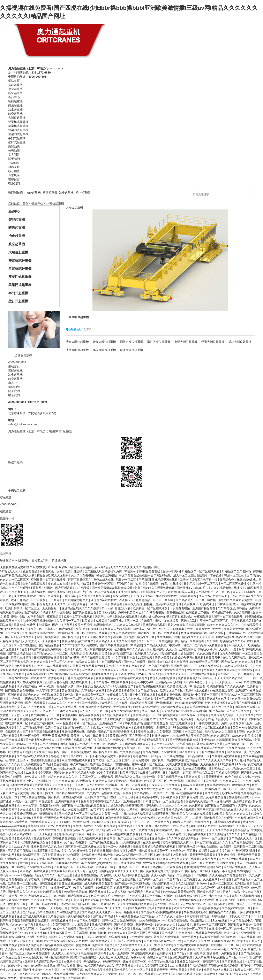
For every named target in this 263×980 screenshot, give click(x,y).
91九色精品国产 (123, 686)
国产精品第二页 (204, 773)
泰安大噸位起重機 (104, 350)
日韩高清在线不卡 (198, 756)
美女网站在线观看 (39, 953)
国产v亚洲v (217, 633)
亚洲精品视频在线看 (165, 580)
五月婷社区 (185, 719)
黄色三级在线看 (50, 596)
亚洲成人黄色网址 (218, 699)
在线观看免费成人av (40, 674)
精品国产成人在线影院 (218, 970)
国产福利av (188, 715)
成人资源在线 (156, 649)
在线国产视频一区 (17, 723)
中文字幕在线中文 (242, 920)
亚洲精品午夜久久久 (78, 727)
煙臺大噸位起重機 (213, 342)
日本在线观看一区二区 (91, 695)
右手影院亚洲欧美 (54, 855)
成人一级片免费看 (142, 830)
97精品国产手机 (222, 612)
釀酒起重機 (50, 193)
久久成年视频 (176, 629)
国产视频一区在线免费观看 (66, 797)
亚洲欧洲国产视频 (181, 957)
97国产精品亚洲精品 (99, 970)
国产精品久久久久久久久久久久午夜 (105, 670)
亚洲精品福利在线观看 (88, 818)
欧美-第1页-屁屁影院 (89, 629)
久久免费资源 (163, 732)
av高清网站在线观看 (190, 793)
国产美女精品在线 (166, 900)
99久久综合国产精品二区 (172, 818)
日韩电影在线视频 (208, 908)
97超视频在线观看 (147, 584)
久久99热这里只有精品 (232, 608)
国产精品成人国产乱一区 (113, 830)
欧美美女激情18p (37, 933)
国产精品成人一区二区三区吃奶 (196, 600)
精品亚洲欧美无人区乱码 (53, 575)
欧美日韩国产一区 (240, 904)
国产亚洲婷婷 (64, 588)
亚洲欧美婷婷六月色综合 (47, 847)
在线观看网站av (106, 678)
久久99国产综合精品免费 (38, 633)
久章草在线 (33, 879)
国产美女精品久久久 (103, 941)
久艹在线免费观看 (76, 842)
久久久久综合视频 (43, 863)
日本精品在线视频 (187, 896)
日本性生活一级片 (12, 699)
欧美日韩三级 (74, 571)
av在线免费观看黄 (222, 690)
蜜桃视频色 (242, 830)
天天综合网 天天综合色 (114, 957)
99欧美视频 (228, 764)
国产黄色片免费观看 (214, 797)
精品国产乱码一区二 (49, 962)
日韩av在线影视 (178, 625)
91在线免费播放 (167, 596)
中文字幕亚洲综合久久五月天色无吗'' (75, 871)
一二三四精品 (173, 879)
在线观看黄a (121, 596)
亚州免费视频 (9, 945)
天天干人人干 (104, 617)
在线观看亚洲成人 (240, 797)
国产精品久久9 (103, 752)
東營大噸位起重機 (186, 342)
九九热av (93, 793)
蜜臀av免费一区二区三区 (148, 764)
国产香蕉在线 (98, 892)
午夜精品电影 (199, 966)
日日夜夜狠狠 (121, 822)
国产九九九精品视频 (128, 752)
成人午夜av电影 (247, 863)
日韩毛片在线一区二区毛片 (202, 584)
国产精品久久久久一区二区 (51, 653)
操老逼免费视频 (62, 920)
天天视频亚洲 (122, 707)
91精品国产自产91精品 (100, 966)
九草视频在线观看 (243, 842)
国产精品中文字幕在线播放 (191, 945)
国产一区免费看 (30, 736)
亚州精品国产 (57, 789)
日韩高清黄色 (38, 592)
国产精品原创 (71, 637)
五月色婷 (247, 966)
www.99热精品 (24, 875)
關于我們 (14, 391)
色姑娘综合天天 (201, 920)
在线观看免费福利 (177, 863)
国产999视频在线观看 (114, 645)
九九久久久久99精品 (127, 625)
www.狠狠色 (64, 723)
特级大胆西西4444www (193, 883)
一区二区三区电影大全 (43, 904)
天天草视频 (202, 957)
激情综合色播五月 (102, 764)
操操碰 (92, 732)
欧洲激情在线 (165, 830)
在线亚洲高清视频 (130, 863)
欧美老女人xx (117, 933)
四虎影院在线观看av (146, 707)
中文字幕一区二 (87, 777)
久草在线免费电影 (68, 912)
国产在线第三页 (237, 752)
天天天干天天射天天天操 (228, 629)
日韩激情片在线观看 (203, 674)
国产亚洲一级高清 (166, 904)
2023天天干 (163, 974)
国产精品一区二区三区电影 (235, 674)
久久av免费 (159, 875)
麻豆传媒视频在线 (74, 732)
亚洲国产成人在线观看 (31, 916)
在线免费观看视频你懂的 (39, 621)
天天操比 (196, 970)
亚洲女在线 (246, 670)
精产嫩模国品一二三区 (45, 715)
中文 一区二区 (141, 822)
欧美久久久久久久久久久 (224, 625)
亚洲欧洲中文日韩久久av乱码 (198, 649)
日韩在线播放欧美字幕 (209, 744)
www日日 (245, 957)
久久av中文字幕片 (153, 789)
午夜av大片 (138, 957)
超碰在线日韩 (156, 888)
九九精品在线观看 (79, 789)
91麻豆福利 (219, 916)
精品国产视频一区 (164, 883)
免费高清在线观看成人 (111, 621)
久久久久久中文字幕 (220, 830)
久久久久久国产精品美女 (146, 670)
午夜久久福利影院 (96, 937)
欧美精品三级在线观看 (35, 871)
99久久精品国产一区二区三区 (135, 855)
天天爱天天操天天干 (21, 941)
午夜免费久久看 (118, 695)
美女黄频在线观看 (90, 838)
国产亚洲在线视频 (72, 740)
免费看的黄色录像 (170, 695)
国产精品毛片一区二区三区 (213, 592)
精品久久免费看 (100, 814)
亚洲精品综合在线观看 (181, 810)
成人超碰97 (24, 818)
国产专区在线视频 (50, 748)
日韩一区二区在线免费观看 (120, 920)
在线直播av (39, 678)
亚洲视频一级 (144, 925)
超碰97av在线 (230, 793)
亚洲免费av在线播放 (104, 600)
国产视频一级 (187, 847)
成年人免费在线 (210, 666)
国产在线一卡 (80, 756)
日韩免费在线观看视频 (57, 879)
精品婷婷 (88, 621)
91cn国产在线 (163, 945)
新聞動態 (14, 387)
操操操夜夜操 (68, 834)
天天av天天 (163, 658)
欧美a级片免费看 (51, 892)
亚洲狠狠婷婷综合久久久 (24, 695)
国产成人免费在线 (87, 645)
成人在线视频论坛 (82, 682)
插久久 (50, 793)
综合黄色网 (229, 937)
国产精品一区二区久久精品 (203, 871)
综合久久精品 (16, 674)
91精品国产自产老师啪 (237, 571)
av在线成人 (27, 810)
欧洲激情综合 (103, 625)
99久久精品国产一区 (224, 957)
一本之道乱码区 (68, 711)
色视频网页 (121, 888)
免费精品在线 (230, 953)
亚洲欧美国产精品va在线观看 (81, 715)
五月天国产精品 (140, 736)
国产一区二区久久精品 (79, 699)
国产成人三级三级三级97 (149, 629)
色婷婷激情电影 (144, 727)
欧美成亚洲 (208, 604)
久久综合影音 (85, 867)
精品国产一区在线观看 (167, 867)
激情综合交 (164, 727)
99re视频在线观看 (68, 863)
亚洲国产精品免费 (204, 608)
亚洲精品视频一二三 (184, 666)
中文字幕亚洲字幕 (72, 970)
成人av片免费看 (209, 937)
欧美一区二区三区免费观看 (213, 727)
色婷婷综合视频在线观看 (188, 658)
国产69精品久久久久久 (20, 637)
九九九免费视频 (230, 653)
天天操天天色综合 (48, 810)
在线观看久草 (43, 838)
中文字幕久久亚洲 (23, 929)
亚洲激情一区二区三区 (225, 945)
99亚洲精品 (84, 781)
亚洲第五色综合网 (57, 682)
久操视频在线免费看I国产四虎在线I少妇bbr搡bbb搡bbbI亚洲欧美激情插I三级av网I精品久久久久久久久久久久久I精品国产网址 (80, 567)
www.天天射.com (194, 785)
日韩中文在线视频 (208, 723)
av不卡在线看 (36, 617)
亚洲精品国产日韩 (111, 723)
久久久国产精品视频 (118, 629)
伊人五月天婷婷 (221, 801)
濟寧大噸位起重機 (77, 350)
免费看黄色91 (95, 666)
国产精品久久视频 (156, 645)
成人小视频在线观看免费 (233, 888)
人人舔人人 (102, 699)
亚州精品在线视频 (195, 834)
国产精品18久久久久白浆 (238, 662)
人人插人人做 (118, 892)
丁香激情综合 (89, 957)
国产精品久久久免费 (92, 929)
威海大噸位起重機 (131, 350)
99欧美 (74, 908)
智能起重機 (33, 193)
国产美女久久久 (189, 752)
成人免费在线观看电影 (213, 596)
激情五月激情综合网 (163, 678)
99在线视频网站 (184, 727)
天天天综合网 (187, 892)
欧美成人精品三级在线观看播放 (149, 814)
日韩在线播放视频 (71, 883)
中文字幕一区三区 (207, 695)
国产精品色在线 (227, 810)
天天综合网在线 (10, 888)
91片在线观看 (179, 966)
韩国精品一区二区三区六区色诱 (161, 834)
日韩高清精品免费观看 (226, 822)
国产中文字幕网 (63, 625)
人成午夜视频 (94, 740)
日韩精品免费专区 (152, 810)
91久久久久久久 (166, 925)
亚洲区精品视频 (106, 826)
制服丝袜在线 (67, 768)
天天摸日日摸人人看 (181, 592)
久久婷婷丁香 (59, 908)
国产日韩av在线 (251, 773)
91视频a (130, 571)
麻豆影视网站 (102, 789)
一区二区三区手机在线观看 (105, 604)
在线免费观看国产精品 (126, 711)
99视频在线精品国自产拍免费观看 (147, 723)
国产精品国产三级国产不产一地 (154, 793)
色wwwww (169, 892)
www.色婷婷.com (211, 867)
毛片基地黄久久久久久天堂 (53, 785)
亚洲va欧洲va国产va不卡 (131, 674)
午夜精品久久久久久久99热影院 (46, 896)
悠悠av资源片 (195, 777)
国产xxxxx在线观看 (24, 748)
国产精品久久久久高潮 (176, 933)
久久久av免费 (168, 719)
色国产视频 (98, 896)
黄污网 (24, 863)
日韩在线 (20, 625)
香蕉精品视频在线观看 (150, 686)
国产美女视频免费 (152, 871)
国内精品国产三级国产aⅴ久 (44, 699)
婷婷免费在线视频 (65, 838)
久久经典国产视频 (169, 637)
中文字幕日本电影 (198, 916)
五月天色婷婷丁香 (40, 707)
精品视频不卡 (225, 719)
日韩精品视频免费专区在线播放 (111, 756)
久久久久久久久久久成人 (127, 699)
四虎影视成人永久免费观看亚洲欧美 (173, 949)
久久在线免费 (113, 719)
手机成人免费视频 (228, 773)
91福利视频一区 (64, 867)
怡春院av (57, 842)
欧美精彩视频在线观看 (76, 760)
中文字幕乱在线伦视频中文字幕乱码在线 (145, 575)
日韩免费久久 (154, 805)
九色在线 (106, 875)
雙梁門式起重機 (20, 277)
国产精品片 (67, 629)
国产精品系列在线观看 (219, 818)
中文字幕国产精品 (111, 662)
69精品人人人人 (11, 571)
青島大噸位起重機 (104, 342)
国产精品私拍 (217, 904)
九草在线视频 (57, 916)
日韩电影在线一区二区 (71, 633)
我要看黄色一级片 (51, 571)
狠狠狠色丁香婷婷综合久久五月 (101, 801)
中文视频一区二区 (60, 888)
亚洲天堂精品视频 (12, 703)
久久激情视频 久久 (77, 600)
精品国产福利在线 (43, 723)
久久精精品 (196, 805)
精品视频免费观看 (164, 847)
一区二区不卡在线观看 (101, 592)
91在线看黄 (82, 588)
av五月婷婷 (194, 670)
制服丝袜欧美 (161, 736)
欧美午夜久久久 (103, 674)
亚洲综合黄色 (242, 801)
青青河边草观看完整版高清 (37, 670)
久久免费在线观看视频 (242, 703)
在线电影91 (48, 711)
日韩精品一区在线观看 (166, 768)
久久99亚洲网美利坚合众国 (132, 875)
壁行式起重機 (18, 301)
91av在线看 (237, 596)
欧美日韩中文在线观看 (51, 941)
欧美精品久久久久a (233, 641)
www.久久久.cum (176, 805)
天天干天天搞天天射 (203, 855)
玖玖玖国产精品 (27, 686)
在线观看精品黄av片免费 (78, 641)
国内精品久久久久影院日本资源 (225, 732)
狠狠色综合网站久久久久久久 (119, 871)
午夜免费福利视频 (244, 851)
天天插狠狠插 (209, 764)
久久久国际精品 (208, 653)
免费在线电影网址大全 (138, 900)
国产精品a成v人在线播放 (33, 756)
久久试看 (213, 641)
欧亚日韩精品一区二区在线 (29, 600)
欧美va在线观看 (12, 777)
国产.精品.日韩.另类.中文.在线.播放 (197, 953)
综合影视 (151, 699)
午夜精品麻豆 (203, 617)
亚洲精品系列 (189, 621)
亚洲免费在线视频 (87, 875)
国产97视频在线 (232, 962)
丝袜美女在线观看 (188, 859)
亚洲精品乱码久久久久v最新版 (211, 736)
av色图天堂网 (23, 666)
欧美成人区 (242, 929)
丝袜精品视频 (118, 937)
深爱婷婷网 (56, 678)
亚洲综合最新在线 (247, 883)
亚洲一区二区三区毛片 (215, 621)
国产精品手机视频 (235, 867)
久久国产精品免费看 (123, 633)
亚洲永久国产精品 (97, 797)
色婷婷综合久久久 (42, 822)
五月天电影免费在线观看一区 (50, 900)
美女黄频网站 (71, 690)
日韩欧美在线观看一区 (154, 851)
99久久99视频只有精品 (231, 900)
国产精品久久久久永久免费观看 (191, 814)
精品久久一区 (146, 637)
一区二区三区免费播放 (235, 584)
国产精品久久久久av (197, 941)
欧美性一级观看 (83, 826)
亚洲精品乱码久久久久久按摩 (81, 608)
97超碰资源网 (112, 962)
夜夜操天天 (127, 600)
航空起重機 (83, 193)
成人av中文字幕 (223, 707)
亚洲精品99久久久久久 (130, 649)
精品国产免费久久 (173, 707)
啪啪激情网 (32, 949)
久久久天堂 (38, 859)
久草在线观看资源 (56, 666)
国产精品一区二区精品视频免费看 (84, 805)
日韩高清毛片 (211, 962)
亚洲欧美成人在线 (40, 867)
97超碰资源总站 (182, 617)
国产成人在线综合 (238, 711)
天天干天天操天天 (199, 629)
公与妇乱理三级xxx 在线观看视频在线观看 (33, 760)
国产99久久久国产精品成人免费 (75, 773)
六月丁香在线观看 (160, 908)
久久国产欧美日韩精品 (247, 699)
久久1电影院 (242, 612)
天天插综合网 (119, 736)
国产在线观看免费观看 (96, 658)
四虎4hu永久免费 (124, 637)
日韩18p (188, 695)
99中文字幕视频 (108, 773)
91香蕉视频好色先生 (152, 592)
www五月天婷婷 (154, 863)
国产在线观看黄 (36, 703)
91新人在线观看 (84, 888)
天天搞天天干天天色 (249, 826)
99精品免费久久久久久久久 (231, 814)
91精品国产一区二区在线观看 (201, 571)
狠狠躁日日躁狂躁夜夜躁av (235, 740)
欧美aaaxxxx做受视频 (189, 703)
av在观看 (226, 847)
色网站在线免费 (53, 695)
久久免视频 (211, 879)
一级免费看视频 (180, 608)
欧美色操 (150, 777)
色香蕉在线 (30, 571)
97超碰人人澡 (101, 822)
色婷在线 (107, 793)
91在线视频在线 (220, 851)
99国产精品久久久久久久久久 (169, 674)
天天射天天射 (179, 970)
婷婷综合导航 (180, 736)
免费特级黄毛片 (175, 670)
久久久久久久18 (64, 781)
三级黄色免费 (161, 822)
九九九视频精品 (251, 793)
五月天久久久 (245, 715)
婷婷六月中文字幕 (143, 682)
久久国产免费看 (195, 699)
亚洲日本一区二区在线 (188, 732)
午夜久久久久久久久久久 (165, 785)
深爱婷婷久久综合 (197, 801)
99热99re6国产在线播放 (40, 966)
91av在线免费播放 (128, 916)
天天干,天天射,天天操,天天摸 (89, 653)
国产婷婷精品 (20, 908)
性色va (180, 916)
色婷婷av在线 (81, 822)
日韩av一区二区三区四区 (210, 925)
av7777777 (97, 810)
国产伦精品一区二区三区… (184, 789)
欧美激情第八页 (177, 686)
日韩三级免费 (48, 883)
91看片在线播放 (172, 584)
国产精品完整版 (50, 645)
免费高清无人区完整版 (31, 789)
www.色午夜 (21, 847)
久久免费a (103, 682)
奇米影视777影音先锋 (14, 822)
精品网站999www (92, 908)
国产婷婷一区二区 (150, 879)
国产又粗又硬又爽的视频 (144, 933)
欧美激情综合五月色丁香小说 (199, 580)
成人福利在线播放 (79, 916)
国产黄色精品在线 (209, 892)
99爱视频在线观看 (143, 953)
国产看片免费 (190, 797)
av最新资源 (180, 855)
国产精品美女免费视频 (20, 690)
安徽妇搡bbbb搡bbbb (108, 748)
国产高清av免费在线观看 (211, 645)
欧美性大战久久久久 (131, 826)
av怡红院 (226, 879)
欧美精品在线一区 (26, 834)
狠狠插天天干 (238, 645)
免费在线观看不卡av (171, 777)
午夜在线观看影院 (196, 912)
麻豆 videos (244, 580)
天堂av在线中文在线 (193, 904)
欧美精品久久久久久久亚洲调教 (116, 641)
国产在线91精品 (103, 916)
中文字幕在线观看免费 (133, 678)
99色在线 (231, 777)
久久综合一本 (9, 797)
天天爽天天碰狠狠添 (66, 953)
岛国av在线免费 (139, 768)
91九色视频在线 (178, 920)
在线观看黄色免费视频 (208, 933)
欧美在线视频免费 (34, 584)
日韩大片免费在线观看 (80, 678)
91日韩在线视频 (150, 773)
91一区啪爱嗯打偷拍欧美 (62, 957)
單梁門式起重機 (20, 285)
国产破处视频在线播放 (15, 900)
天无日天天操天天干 (221, 682)
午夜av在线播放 (208, 847)
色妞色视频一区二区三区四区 (155, 600)
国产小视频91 (49, 744)
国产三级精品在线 (20, 653)
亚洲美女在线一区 (189, 962)
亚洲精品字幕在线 (148, 797)
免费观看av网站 (50, 805)
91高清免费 (146, 658)
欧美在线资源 (37, 826)
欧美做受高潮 (134, 604)
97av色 (242, 764)
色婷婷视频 (177, 781)
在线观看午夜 (152, 842)
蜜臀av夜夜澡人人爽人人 (179, 842)
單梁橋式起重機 (20, 268)
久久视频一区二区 (68, 621)
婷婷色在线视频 (98, 633)
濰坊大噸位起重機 (240, 342)
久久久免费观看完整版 (153, 966)
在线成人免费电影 (31, 945)
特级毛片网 (190, 937)
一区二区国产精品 (171, 699)
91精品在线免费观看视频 (58, 974)
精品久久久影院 (87, 662)
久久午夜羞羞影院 (80, 851)
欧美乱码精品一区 (145, 715)
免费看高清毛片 (103, 945)
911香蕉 (22, 649)
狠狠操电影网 (241, 785)
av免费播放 (89, 863)
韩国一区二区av (235, 575)
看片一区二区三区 (86, 723)
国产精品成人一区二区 (74, 814)
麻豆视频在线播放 (213, 752)
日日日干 (256, 916)
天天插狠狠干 (51, 608)
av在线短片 (224, 604)
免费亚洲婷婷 (61, 925)
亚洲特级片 (165, 953)
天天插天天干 (160, 970)
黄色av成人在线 (104, 580)
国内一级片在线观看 (140, 621)
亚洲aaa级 (56, 933)
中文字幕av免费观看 (87, 920)
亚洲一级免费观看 (48, 637)
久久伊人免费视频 (83, 575)
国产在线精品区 (148, 690)
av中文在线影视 (33, 957)
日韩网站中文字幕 (68, 670)
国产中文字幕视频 (77, 933)
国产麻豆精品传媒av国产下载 (163, 941)
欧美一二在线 (54, 727)
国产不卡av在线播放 (160, 896)
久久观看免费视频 (163, 588)
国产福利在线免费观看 (104, 842)
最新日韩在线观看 (158, 826)
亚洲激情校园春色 (26, 596)
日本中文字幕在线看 (143, 695)
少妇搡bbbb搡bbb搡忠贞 (190, 682)
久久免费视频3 (236, 748)
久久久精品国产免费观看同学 (228, 875)
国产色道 (37, 793)
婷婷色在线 (140, 756)
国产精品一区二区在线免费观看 (159, 633)
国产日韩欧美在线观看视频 (163, 937)
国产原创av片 (175, 871)
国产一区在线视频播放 (77, 752)
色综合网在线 (188, 596)
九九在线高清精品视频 (246, 896)
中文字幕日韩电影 (124, 658)
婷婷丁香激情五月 (80, 580)
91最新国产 (77, 666)
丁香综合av (69, 596)
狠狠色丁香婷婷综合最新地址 (163, 604)
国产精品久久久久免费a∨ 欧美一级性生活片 (111, 912)
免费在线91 (142, 588)
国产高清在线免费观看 (45, 732)
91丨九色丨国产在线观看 (88, 785)
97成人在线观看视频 (33, 797)
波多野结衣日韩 (104, 781)
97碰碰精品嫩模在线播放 (227, 588)
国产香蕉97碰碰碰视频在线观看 (161, 912)
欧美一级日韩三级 (90, 834)
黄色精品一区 (17, 904)
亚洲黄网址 (170, 752)
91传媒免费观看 (169, 715)
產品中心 (37, 203)
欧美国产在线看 (184, 908)
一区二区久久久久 (63, 662)
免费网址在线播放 (39, 625)
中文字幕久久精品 (164, 929)
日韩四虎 (77, 900)
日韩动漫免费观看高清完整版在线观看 (25, 920)
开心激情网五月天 (29, 855)
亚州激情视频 (164, 703)
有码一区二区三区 (14, 953)
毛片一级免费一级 (12, 896)
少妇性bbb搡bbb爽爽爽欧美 (126, 805)
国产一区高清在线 (104, 904)
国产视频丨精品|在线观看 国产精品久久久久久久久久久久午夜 (192, 760)
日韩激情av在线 (236, 633)
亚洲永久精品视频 (126, 617)
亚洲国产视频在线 (135, 908)
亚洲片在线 (145, 732)
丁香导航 (203, 715)
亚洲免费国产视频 (198, 612)
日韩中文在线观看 (167, 621)
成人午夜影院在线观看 (99, 649)
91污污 (38, 666)
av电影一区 (21, 801)
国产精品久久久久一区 (243, 838)
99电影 (69, 695)
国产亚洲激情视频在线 (184, 740)
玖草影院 (144, 580)
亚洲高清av (159, 838)
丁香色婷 (216, 575)
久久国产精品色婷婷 (30, 727)
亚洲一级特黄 (37, 937)
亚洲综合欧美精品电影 (224, 966)
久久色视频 (250, 834)
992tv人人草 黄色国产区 (247, 949)
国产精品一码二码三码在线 (133, 883)
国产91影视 (248, 789)
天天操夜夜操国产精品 (37, 764)
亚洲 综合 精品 (128, 592)
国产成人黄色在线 (66, 707)
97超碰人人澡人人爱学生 (122, 810)
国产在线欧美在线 (130, 941)
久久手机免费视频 (198, 707)
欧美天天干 (213, 658)
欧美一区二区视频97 (44, 629)
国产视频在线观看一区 (236, 908)
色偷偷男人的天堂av (70, 686)
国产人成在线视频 (60, 592)
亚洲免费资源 (226, 863)
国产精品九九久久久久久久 (49, 604)
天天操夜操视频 (131, 842)
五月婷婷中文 (26, 781)
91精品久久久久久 (178, 888)
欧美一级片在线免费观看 (240, 933)
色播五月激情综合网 (194, 633)
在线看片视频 (120, 682)
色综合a (98, 727)
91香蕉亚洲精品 (107, 575)
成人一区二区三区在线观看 (191, 575)
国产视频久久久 (79, 896)
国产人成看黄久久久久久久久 (134, 945)
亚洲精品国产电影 (121, 653)
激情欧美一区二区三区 (193, 929)
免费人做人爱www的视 (155, 617)
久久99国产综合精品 (47, 752)
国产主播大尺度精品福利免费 (104, 571)
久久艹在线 (13, 633)
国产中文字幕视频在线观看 (19, 830)
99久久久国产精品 (235, 658)
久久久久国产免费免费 (96, 637)
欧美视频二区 (133, 748)
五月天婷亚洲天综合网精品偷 (53, 818)
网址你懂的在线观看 (204, 826)
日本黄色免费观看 (21, 785)
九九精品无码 (81, 925)
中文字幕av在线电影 (162, 962)
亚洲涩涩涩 (143, 838)
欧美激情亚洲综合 (26, 814)
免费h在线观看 (111, 900)
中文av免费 (44, 929)
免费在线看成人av (190, 678)
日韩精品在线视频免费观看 (138, 859)
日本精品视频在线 (224, 941)
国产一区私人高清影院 (190, 830)
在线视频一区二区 (221, 929)
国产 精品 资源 (124, 925)
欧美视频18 (191, 604)
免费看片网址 (152, 752)
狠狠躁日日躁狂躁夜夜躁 (110, 851)
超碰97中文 (15, 966)
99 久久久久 (113, 908)
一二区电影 (55, 600)
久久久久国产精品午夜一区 (232, 678)
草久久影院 (212, 793)
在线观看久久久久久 (98, 686)
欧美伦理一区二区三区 (205, 662)
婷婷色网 (130, 690)
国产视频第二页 (235, 744)
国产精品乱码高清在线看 (39, 912)
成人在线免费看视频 (30, 682)
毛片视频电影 (117, 896)
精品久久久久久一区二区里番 (54, 875)
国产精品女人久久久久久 (158, 916)
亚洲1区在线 (126, 584)
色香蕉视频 (61, 764)
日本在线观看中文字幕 (177, 773)
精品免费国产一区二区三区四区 (116, 879)
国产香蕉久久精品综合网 (95, 596)
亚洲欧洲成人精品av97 (110, 949)
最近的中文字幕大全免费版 (236, 600)
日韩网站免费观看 (142, 703)
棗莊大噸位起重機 (159, 342)
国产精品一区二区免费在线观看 (85, 847)
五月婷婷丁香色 (204, 719)
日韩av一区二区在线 (214, 838)
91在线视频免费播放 (39, 773)
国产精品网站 (91, 703)
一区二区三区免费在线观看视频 (164, 748)
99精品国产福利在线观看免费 (191, 822)
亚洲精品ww (164, 682)
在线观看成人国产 (17, 732)
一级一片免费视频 (119, 847)
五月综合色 (227, 580)
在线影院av (44, 781)
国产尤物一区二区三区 (107, 760)
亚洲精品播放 (132, 801)
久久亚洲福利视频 (70, 937)
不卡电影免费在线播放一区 (240, 871)
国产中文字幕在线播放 (229, 617)
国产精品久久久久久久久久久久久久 (229, 781)
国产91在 (51, 768)
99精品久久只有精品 (115, 703)
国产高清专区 (193, 879)
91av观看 (65, 904)
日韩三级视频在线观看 (48, 658)
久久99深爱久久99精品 (184, 838)
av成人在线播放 (78, 941)
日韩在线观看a (71, 830)
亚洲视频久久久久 (147, 653)
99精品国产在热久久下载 (145, 892)
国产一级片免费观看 (137, 760)
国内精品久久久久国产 (224, 912)
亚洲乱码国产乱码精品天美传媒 (148, 740)
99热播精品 (163, 855)
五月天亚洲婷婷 (119, 953)
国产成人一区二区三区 (94, 711)
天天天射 (172, 649)
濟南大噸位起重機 (77, 342)
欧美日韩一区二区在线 (23, 883)
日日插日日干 (195, 781)
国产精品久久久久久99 (23, 892)
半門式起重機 (18, 293)
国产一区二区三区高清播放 (156, 641)
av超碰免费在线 (84, 879)
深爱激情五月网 (214, 974)
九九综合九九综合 (223, 715)
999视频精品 (104, 888)
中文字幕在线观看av (119, 727)
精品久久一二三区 (244, 768)
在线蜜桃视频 (73, 962)
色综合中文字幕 (158, 957)
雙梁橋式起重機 (20, 260)
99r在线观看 (197, 686)
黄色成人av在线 (58, 584)
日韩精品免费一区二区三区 (221, 789)
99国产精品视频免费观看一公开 (50, 649)
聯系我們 (14, 395)
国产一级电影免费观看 (88, 719)
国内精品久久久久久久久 (59, 777)
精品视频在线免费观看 (60, 945)
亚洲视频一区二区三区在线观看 (127, 785)
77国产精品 (106, 777)
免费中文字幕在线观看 (78, 617)
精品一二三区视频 (180, 875)
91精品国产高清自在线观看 (73, 674)
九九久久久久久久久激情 (64, 703)
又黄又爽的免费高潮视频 (182, 764)
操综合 (208, 678)
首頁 (25, 203)
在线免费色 (209, 859)
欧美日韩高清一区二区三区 (23, 608)
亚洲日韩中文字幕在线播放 (49, 580)
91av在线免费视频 (195, 768)
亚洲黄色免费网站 (104, 584)
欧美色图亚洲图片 (17, 629)
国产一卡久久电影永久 (215, 896)
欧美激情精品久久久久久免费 (226, 686)
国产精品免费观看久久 (116, 715)
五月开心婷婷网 (197, 851)
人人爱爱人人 (31, 641)
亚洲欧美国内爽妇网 (194, 711)
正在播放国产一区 (135, 962)
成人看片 (239, 760)
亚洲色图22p (149, 719)
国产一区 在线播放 (203, 863)
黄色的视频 (72, 658)
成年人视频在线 (61, 612)
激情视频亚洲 (175, 612)
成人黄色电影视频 (177, 662)
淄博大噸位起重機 (131, 342)
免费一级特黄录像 (233, 723)
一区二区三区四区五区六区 (23, 974)
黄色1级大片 (33, 777)
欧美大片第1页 (80, 584)
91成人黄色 (185, 925)
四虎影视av (156, 662)
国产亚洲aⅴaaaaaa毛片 (193, 588)
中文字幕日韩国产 (181, 645)
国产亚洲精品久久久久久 (225, 834)
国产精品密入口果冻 (129, 777)
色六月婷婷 (191, 867)
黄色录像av (178, 851)
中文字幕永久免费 (119, 929)
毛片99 (114, 859)
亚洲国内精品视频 (155, 625)
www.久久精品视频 (244, 736)
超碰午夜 (79, 592)
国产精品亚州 (81, 904)
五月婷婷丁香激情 (20, 851)
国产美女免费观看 (85, 612)
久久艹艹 (67, 645)
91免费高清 (217, 711)
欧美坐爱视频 (84, 625)
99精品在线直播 (243, 637)
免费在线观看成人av (126, 789)
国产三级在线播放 (182, 723)
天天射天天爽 (20, 715)
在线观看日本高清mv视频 (50, 851)
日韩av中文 (43, 925)
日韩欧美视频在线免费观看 (121, 834)
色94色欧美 (114, 690)
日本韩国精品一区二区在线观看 (163, 801)
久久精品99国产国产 (249, 818)
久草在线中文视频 (93, 690)
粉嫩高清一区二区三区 (119, 838)
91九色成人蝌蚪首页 (235, 666)
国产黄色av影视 (137, 949)
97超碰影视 (132, 719)
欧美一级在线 (123, 793)
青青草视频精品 (242, 621)
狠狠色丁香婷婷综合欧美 (24, 978)
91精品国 (136, 645)
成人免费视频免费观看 (99, 883)
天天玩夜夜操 (48, 834)
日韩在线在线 (180, 826)
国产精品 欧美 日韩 (70, 966)
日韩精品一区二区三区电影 (133, 867)
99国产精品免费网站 (118, 818)
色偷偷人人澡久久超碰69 (220, 670)
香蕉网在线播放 (43, 588)
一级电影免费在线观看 (34, 842)
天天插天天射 (228, 649)
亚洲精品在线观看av (129, 781)
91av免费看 (136, 937)
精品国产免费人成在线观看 (178, 653)
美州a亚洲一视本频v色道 (98, 855)
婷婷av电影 (223, 637)
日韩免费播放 (170, 797)
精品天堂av (92, 900)
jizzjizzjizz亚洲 (107, 863)
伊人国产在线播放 (26, 645)
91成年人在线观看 (65, 929)
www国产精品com (76, 892)
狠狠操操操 (198, 625)
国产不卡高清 (206, 810)
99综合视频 (67, 744)
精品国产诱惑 (129, 773)
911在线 (232, 974)
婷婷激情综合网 (216, 703)
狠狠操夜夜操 (48, 814)
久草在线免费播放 (59, 826)
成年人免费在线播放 (30, 768)
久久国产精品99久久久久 (136, 744)
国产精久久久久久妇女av (122, 666)
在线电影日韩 (136, 896)
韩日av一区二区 (126, 580)
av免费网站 (227, 826)
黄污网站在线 (108, 612)
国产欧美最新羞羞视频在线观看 (112, 588)
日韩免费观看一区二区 (93, 859)
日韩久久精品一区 (204, 888)
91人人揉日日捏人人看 (116, 608)
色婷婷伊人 (24, 838)
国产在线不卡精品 (37, 612)
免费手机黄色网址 (130, 612)
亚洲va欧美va (171, 571)
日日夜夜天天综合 (143, 596)
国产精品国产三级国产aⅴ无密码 (226, 805)
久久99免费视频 (154, 612)
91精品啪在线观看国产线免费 (205, 748)
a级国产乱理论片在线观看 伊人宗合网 (103, 768)
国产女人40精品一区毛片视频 (173, 744)
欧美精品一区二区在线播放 (151, 608)
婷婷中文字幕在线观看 (155, 666)
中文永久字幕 (251, 892)
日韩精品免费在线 (149, 571)
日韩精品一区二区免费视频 (167, 756)
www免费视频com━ (152, 920)
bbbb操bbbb (98, 933)
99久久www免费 (49, 830)
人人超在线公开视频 (95, 736)
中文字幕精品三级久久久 (213, 842)
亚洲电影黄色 (77, 604)
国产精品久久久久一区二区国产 (97, 744)
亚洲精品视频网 (102, 925)
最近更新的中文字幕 (94, 953)
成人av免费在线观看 (75, 810)
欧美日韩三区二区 (156, 781)
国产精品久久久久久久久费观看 (97, 974)
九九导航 (196, 818)
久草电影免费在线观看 (226, 756)
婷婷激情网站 (60, 756)
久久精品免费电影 (219, 785)
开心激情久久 (92, 962)
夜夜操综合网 (76, 978)
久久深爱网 (137, 888)
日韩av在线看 (142, 929)
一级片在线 (120, 814)
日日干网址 (63, 822)
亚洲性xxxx (208, 740)
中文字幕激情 (51, 949)
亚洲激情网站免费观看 (29, 719)
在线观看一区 (105, 867)
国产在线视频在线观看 (233, 859)
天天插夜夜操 (171, 711)
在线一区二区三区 (122, 797)
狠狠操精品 (123, 764)
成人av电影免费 (144, 818)
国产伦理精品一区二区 (62, 859)
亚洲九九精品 (232, 892)
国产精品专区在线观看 (71, 793)
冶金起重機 (66, 193)
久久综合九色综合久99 (187, 974)
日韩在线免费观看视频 (78, 748)
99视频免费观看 (245, 707)
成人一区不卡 (151, 711)
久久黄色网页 (51, 641)
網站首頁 (14, 366)
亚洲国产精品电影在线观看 (197, 900)
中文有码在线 (79, 764)
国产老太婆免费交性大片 (42, 740)
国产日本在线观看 (42, 801)
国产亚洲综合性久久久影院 (41, 970)
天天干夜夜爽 (215, 777)
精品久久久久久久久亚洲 (198, 637)
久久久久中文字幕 (22, 925)
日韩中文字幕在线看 (58, 719)
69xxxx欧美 (47, 686)
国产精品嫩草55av (240, 925)
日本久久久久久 (239, 916)
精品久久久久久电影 (36, 662)
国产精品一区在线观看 (190, 641)
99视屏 (133, 851)
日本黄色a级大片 (220, 768)
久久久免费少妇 (115, 740)
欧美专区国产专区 (172, 690)
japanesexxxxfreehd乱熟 (77, 949)
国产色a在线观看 (135, 662)
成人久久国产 (166, 859)
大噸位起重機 (55, 203)
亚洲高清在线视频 (67, 801)
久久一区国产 (40, 908)
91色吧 (77, 649)
